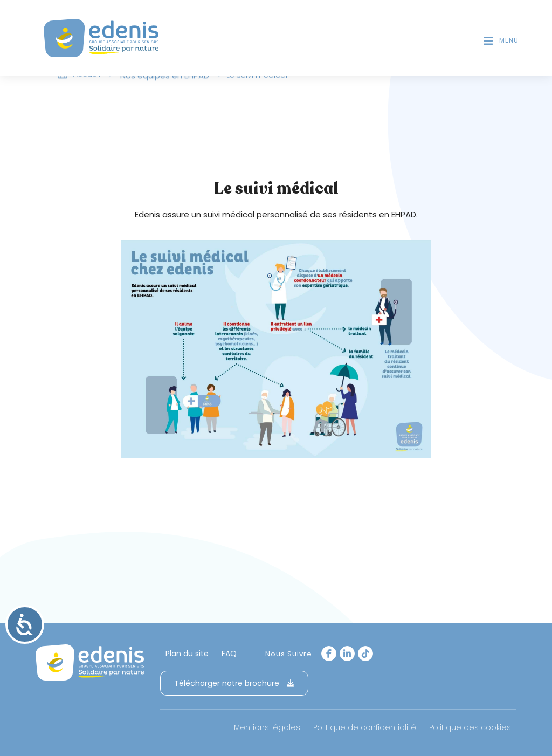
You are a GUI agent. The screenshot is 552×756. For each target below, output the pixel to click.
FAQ (229, 654)
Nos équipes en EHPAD (165, 77)
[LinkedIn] (347, 654)
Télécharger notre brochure (234, 683)
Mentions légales (267, 727)
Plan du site (187, 654)
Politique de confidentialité (365, 727)
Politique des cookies (470, 727)
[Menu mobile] (501, 40)
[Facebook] (329, 654)
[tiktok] (365, 654)
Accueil (87, 76)
